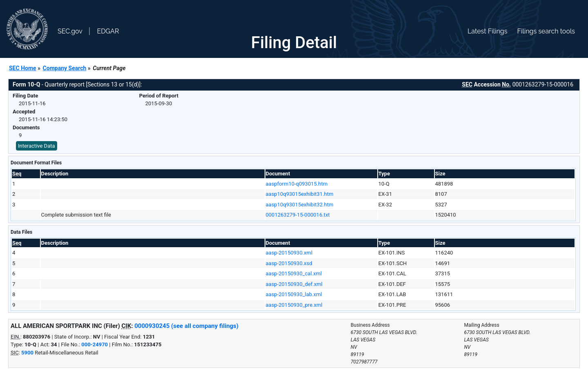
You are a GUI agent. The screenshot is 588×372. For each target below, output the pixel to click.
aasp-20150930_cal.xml (294, 273)
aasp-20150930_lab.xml (294, 294)
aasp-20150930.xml (289, 253)
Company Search (65, 68)
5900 (27, 353)
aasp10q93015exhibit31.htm (300, 194)
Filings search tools (546, 31)
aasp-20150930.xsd (289, 263)
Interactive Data (37, 146)
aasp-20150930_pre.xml (294, 305)
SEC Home (23, 68)
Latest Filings (487, 31)
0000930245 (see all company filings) (186, 326)
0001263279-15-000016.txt (298, 215)
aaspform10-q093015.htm (297, 184)
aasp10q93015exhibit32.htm (300, 205)
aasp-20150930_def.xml (294, 284)
